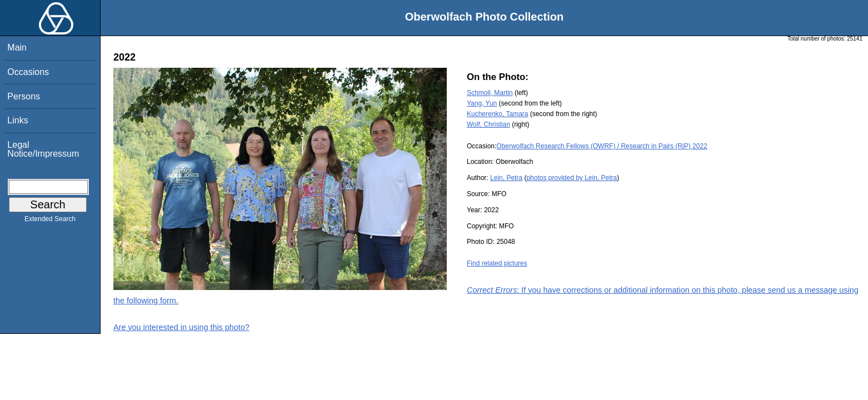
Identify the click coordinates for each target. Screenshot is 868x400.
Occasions (28, 72)
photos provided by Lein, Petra (572, 178)
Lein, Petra (506, 178)
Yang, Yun (482, 103)
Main (17, 47)
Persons (24, 96)
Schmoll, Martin (490, 93)
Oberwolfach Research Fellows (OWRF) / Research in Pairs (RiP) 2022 (602, 146)
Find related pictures (497, 263)
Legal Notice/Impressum (43, 149)
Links (18, 120)
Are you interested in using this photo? (181, 327)
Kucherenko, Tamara (498, 114)
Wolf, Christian (488, 124)
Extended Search (50, 221)
